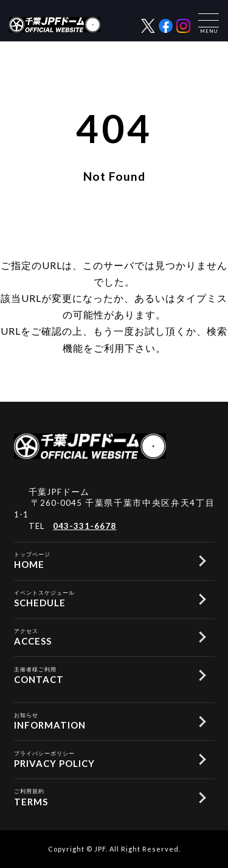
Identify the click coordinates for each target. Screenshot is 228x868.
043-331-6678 (85, 526)
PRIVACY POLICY (101, 758)
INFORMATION (101, 720)
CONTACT (101, 674)
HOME (101, 559)
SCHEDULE (101, 598)
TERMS (101, 796)
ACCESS (101, 636)
